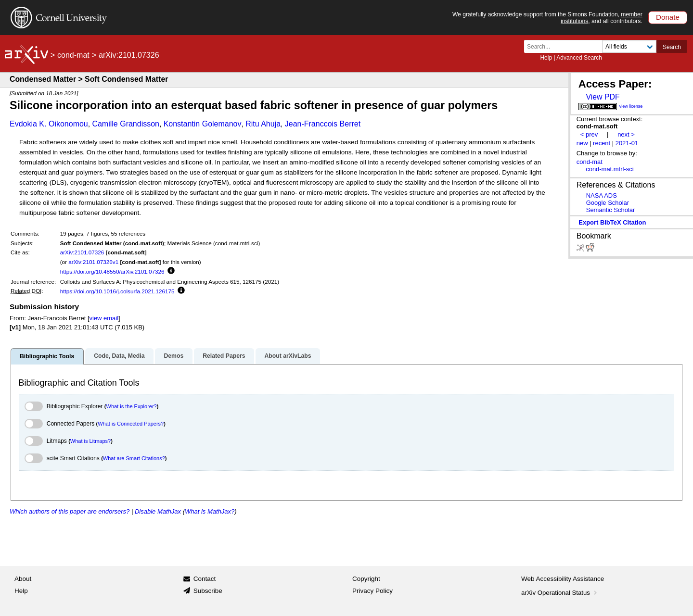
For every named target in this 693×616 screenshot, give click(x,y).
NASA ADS (602, 195)
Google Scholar (608, 203)
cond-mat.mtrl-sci (610, 169)
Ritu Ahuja (263, 124)
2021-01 (627, 143)
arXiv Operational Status (560, 593)
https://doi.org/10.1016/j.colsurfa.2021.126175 (117, 291)
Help (546, 58)
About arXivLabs (288, 356)
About (23, 579)
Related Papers (224, 356)
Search (672, 47)
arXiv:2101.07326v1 (93, 262)
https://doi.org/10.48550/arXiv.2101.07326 (112, 271)
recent (602, 143)
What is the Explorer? (132, 406)
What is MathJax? (210, 511)
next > (626, 134)
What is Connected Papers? (131, 424)
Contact (205, 579)
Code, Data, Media (119, 356)
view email (104, 318)
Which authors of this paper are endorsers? (70, 511)
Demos (173, 356)
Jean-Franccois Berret (323, 124)
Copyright (366, 579)
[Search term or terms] (566, 46)
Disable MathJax (158, 511)
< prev (589, 134)
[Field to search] (629, 46)
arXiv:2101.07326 (82, 252)
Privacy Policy (372, 591)
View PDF (603, 97)
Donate (668, 17)
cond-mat (73, 55)
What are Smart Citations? (134, 458)
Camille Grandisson (126, 124)
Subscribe (208, 591)
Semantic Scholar (611, 210)
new (582, 143)
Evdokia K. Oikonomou (49, 124)
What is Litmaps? (90, 441)
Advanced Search (579, 58)
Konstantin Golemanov (203, 124)
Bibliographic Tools (47, 356)
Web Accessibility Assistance (563, 579)
